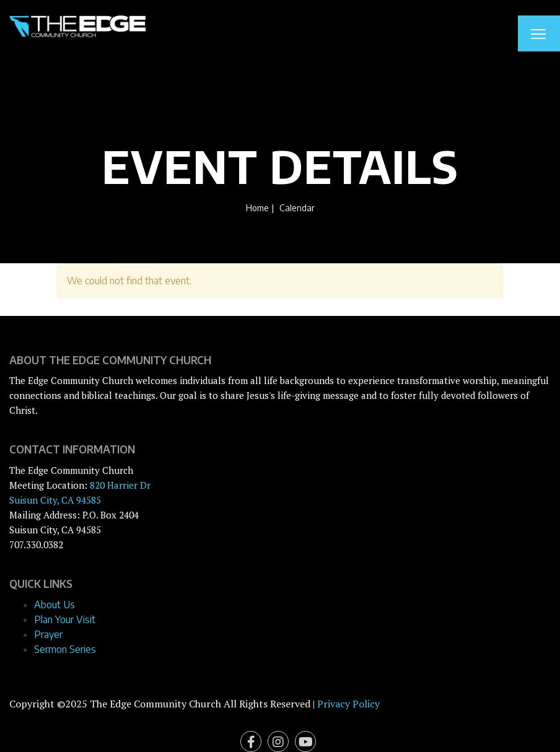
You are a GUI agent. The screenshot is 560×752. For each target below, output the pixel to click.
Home (257, 208)
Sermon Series (65, 649)
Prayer (48, 634)
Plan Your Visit (65, 619)
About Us (55, 605)
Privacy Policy (348, 704)
